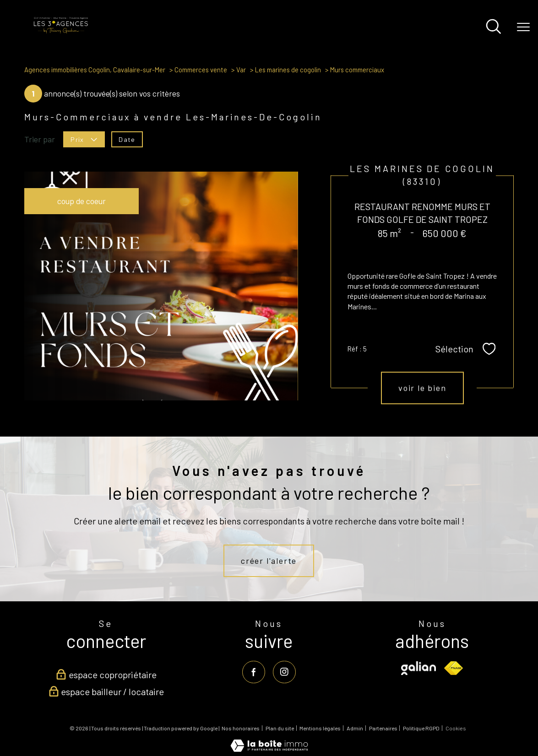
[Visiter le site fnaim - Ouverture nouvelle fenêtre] (454, 668)
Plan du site (280, 728)
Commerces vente (201, 70)
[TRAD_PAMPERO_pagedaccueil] (61, 32)
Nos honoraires (241, 728)
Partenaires (383, 728)
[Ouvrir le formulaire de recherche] (494, 27)
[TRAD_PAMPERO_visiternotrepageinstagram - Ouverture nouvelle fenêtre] (284, 672)
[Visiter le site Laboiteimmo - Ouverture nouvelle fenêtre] (269, 749)
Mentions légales (320, 728)
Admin (355, 728)
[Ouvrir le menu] (523, 27)
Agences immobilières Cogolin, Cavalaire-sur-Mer (95, 70)
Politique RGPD (421, 728)
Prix (84, 139)
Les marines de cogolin (288, 70)
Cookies (456, 728)
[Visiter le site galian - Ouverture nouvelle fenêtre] (418, 668)
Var (241, 70)
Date (127, 139)
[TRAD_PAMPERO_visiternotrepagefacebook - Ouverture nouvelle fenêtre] (254, 672)
